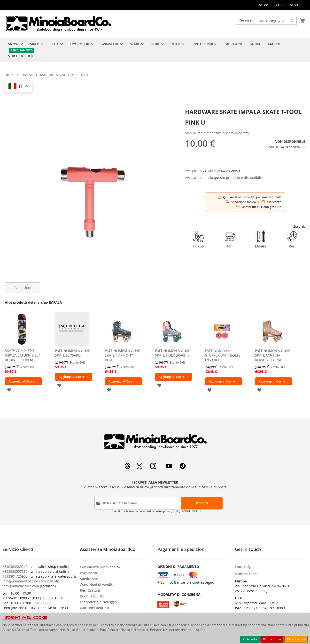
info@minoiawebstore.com (24, 581)
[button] (9, 390)
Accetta (251, 639)
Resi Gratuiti (90, 590)
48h (230, 239)
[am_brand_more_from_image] (22, 345)
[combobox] (266, 21)
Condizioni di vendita (97, 584)
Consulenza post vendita (100, 567)
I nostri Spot (245, 567)
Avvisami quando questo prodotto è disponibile (224, 178)
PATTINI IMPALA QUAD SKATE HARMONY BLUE (123, 355)
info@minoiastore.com (21, 586)
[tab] (22, 288)
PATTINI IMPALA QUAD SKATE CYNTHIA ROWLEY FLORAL (273, 355)
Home (9, 75)
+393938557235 (15, 571)
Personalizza (296, 639)
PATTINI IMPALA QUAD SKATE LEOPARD (73, 353)
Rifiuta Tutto (272, 639)
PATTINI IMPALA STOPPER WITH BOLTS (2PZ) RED (223, 355)
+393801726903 (15, 576)
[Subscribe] (202, 503)
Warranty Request (95, 608)
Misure (261, 239)
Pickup (198, 239)
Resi (292, 239)
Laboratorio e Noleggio (98, 602)
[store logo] (58, 24)
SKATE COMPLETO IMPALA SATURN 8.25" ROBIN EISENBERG (22, 355)
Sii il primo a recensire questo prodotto (217, 133)
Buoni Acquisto (92, 596)
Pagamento (89, 573)
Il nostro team (246, 574)
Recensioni (22, 288)
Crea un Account (289, 5)
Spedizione (89, 579)
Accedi (264, 5)
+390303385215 (15, 567)
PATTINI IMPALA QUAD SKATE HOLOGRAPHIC (173, 353)
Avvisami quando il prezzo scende (213, 170)
